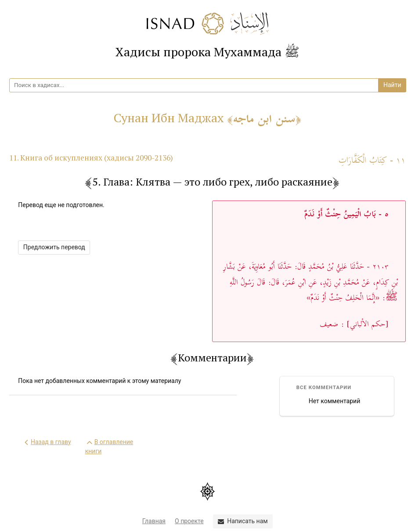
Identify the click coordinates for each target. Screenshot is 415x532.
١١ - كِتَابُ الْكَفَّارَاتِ (372, 161)
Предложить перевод (54, 247)
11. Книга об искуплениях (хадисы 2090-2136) (91, 158)
